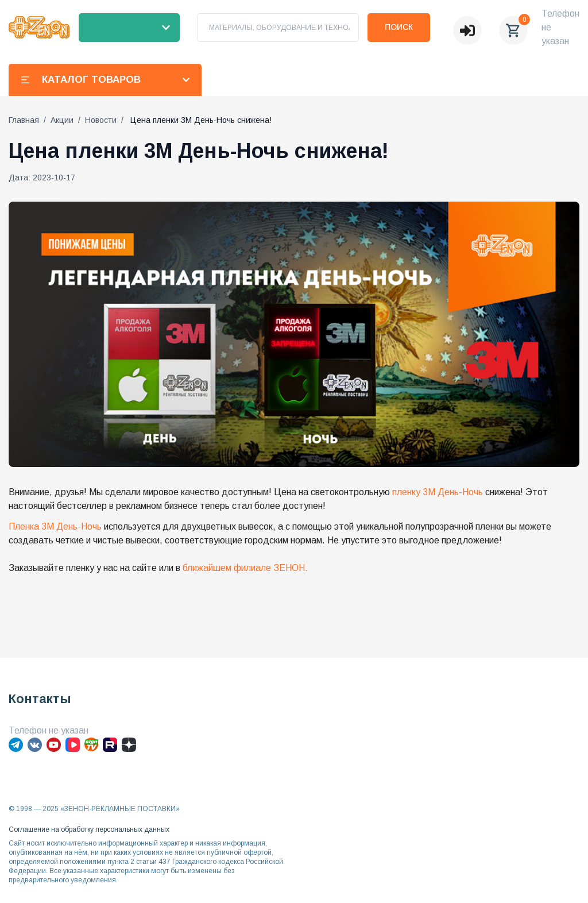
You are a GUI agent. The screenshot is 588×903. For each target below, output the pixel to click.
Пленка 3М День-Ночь (55, 526)
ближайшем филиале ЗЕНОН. (245, 568)
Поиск (399, 27)
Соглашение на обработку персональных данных (89, 829)
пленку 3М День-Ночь (438, 492)
